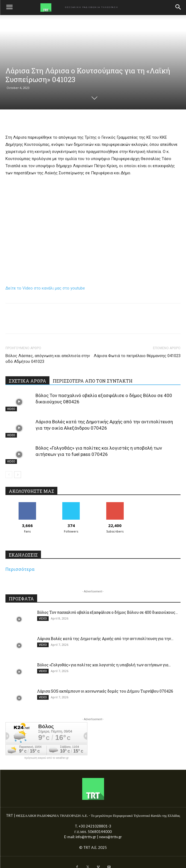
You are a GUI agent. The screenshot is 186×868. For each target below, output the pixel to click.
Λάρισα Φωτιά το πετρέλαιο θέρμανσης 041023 (137, 356)
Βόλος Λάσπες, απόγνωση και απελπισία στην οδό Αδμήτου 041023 (48, 359)
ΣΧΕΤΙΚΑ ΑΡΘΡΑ (27, 381)
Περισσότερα (20, 569)
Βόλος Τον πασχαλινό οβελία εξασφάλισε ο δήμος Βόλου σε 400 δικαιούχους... (107, 612)
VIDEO (11, 409)
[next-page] (18, 475)
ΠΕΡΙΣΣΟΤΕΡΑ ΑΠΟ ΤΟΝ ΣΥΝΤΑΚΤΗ (93, 381)
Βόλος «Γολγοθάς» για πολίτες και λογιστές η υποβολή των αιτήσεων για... (104, 665)
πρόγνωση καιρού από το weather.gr (47, 758)
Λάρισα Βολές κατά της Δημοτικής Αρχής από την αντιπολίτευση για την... (105, 639)
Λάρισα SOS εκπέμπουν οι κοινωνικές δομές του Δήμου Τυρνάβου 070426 (105, 691)
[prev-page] (9, 475)
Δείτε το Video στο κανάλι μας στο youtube (45, 288)
